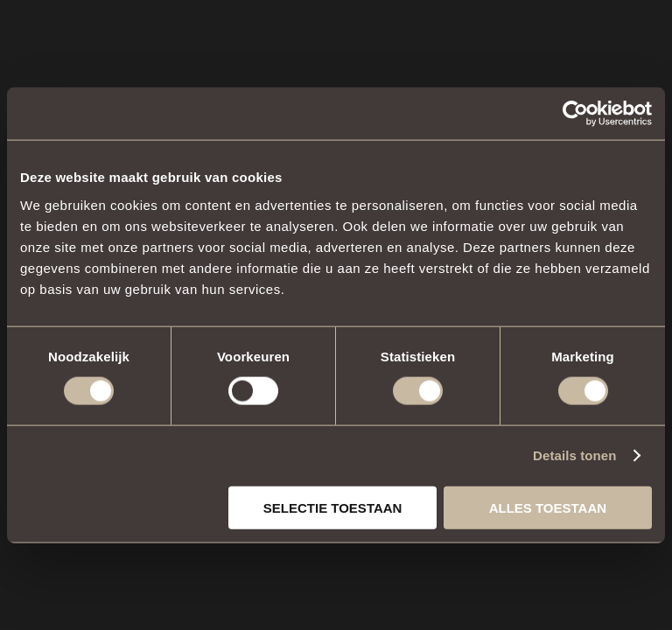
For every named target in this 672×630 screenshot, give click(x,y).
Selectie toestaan (333, 507)
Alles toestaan (548, 507)
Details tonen (574, 455)
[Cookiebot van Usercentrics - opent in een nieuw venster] (575, 114)
